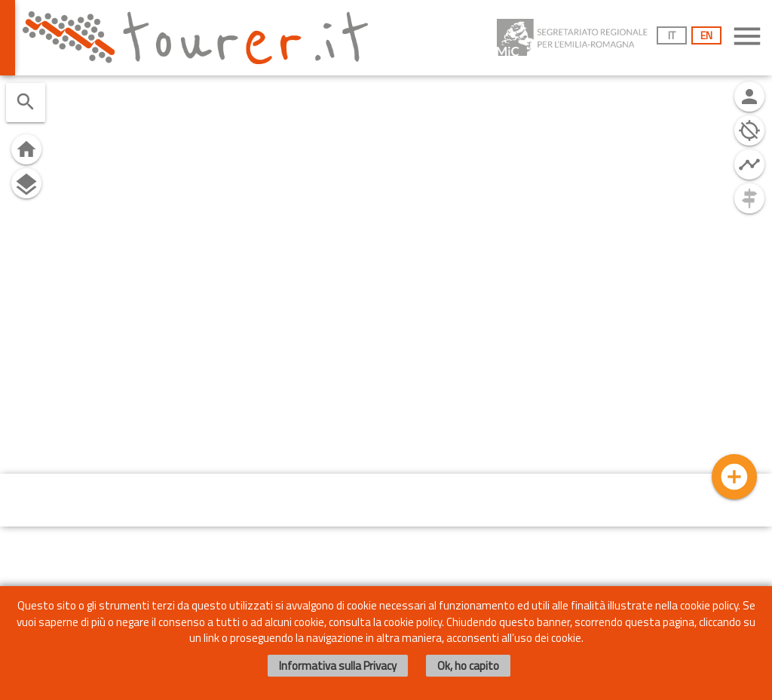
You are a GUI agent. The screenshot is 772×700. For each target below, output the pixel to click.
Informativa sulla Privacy (338, 666)
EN (706, 35)
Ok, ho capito (468, 666)
